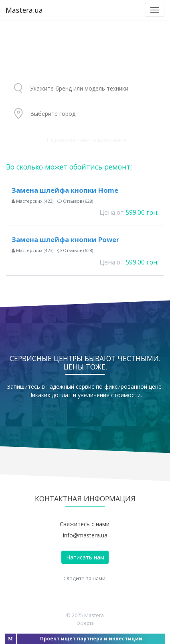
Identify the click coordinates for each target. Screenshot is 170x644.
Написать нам (85, 557)
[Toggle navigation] (155, 10)
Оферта (85, 623)
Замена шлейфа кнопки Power (65, 239)
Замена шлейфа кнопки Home (65, 190)
